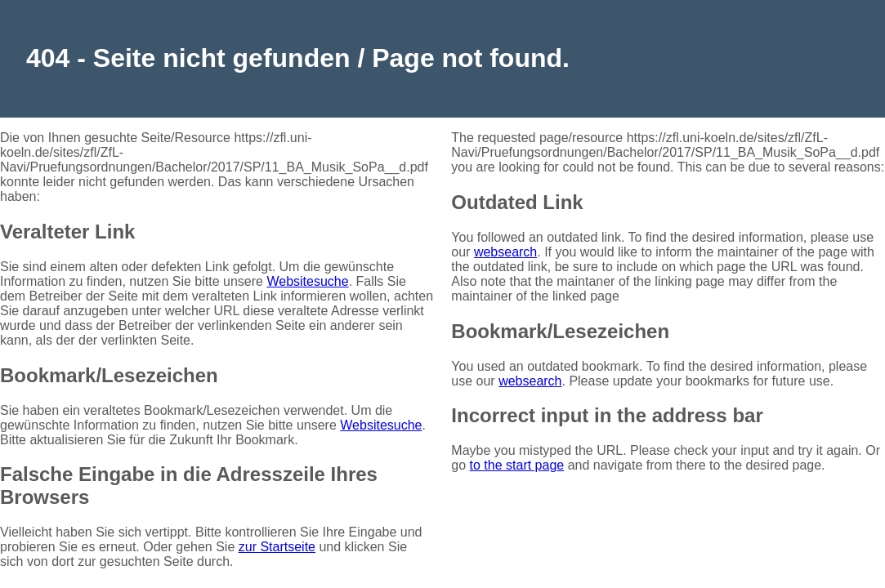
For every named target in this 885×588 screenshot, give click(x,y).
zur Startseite (277, 547)
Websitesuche (307, 281)
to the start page (517, 465)
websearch (505, 252)
